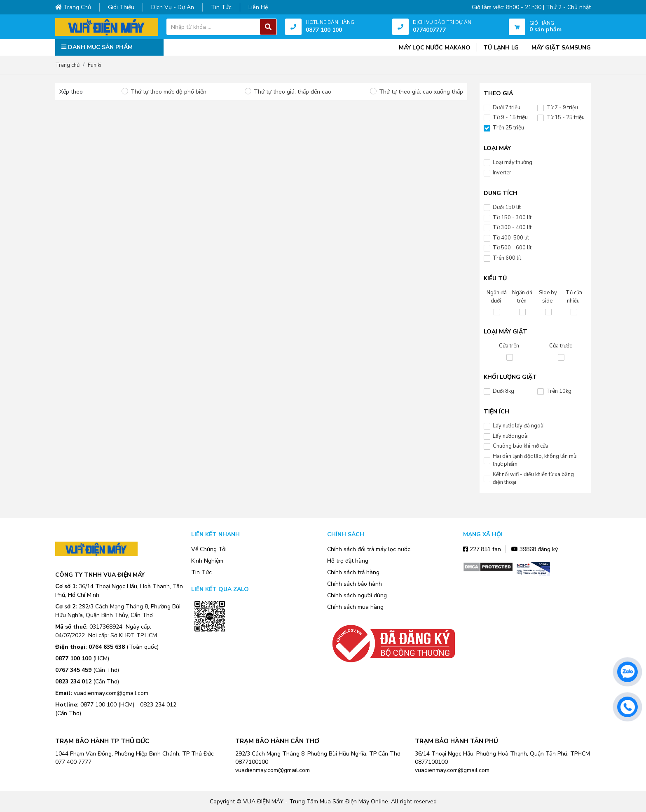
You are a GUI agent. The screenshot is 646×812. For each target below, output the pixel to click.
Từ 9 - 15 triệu (510, 117)
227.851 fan (482, 549)
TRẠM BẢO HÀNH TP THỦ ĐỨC (102, 741)
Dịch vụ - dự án (173, 7)
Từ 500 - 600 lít (512, 248)
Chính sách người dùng (357, 595)
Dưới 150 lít (507, 207)
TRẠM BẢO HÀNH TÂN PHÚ (456, 741)
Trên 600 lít (507, 258)
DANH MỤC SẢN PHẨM (97, 47)
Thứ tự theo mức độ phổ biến (169, 92)
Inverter (502, 173)
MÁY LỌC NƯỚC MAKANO (435, 48)
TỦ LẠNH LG (501, 48)
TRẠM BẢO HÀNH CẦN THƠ (277, 741)
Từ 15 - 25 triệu (565, 117)
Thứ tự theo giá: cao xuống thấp (421, 92)
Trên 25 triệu (508, 128)
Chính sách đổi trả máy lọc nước (369, 549)
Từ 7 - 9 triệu (562, 108)
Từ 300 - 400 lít (512, 228)
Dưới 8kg (503, 391)
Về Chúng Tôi (209, 549)
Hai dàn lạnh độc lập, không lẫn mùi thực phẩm (535, 460)
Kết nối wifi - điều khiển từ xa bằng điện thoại (533, 479)
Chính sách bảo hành (355, 584)
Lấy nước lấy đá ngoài (519, 426)
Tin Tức (201, 572)
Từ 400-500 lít (511, 238)
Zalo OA (210, 644)
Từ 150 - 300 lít (512, 218)
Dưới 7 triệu (507, 108)
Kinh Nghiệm (207, 561)
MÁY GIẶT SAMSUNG (561, 48)
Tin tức (221, 7)
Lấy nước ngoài (511, 436)
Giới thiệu (121, 7)
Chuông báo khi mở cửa (521, 446)
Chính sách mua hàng (355, 607)
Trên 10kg (559, 391)
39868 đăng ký (535, 549)
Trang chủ (73, 7)
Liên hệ (258, 7)
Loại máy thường (513, 162)
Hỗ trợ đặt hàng (348, 561)
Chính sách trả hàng (353, 572)
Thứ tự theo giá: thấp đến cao (293, 92)
